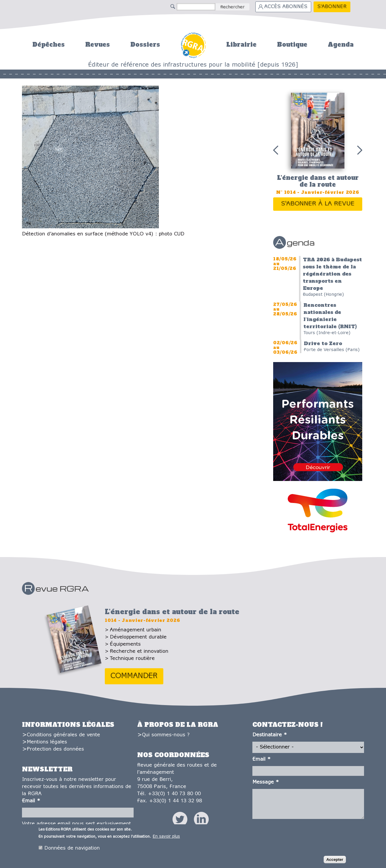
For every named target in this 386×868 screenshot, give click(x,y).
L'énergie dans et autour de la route (318, 181)
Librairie (241, 45)
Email (31, 801)
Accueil (193, 44)
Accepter (335, 861)
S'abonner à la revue (318, 204)
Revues (98, 45)
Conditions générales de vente (63, 735)
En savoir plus (166, 838)
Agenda (341, 45)
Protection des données (55, 749)
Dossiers (145, 45)
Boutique (292, 45)
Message (266, 782)
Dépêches (49, 45)
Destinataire (270, 735)
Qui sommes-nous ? (166, 735)
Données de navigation (72, 849)
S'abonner (332, 7)
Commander (134, 676)
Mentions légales (47, 742)
